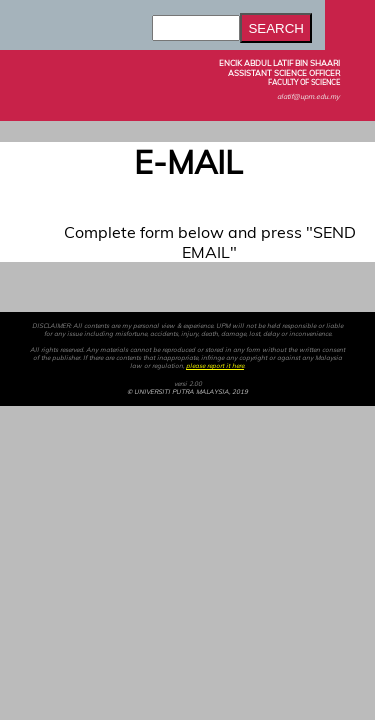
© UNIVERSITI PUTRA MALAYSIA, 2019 (187, 392)
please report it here (215, 366)
